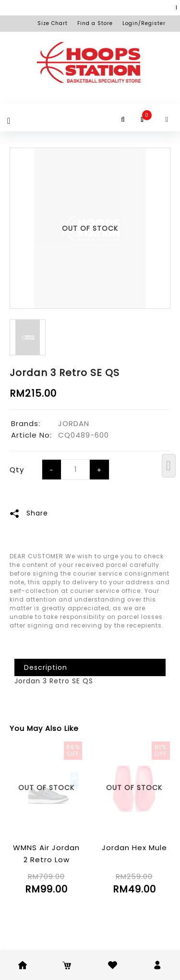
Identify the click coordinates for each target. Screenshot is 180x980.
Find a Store (95, 23)
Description (46, 667)
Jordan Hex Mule (134, 848)
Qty (17, 470)
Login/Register (144, 23)
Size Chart (53, 23)
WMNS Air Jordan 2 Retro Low (46, 854)
